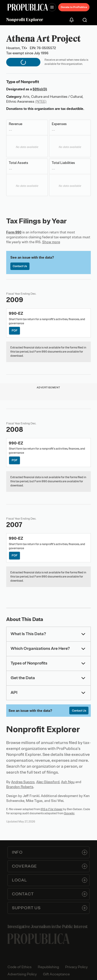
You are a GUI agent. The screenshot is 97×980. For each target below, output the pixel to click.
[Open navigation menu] (52, 7)
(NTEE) (41, 102)
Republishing (48, 967)
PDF (15, 330)
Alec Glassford (48, 782)
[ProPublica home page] (39, 939)
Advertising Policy (22, 974)
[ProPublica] (28, 7)
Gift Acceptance (56, 974)
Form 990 (14, 232)
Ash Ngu (68, 782)
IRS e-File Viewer (52, 809)
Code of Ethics (20, 967)
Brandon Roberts (20, 787)
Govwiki (69, 813)
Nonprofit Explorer (25, 20)
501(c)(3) (40, 89)
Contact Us (20, 266)
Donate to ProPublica (74, 7)
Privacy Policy (76, 967)
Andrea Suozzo (23, 782)
